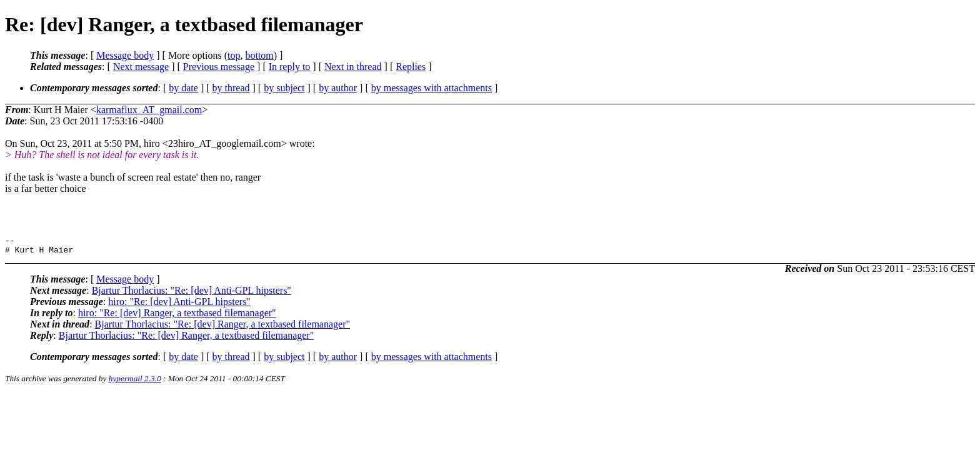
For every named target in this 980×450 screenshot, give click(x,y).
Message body (125, 55)
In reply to (290, 67)
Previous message (219, 67)
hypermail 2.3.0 (135, 382)
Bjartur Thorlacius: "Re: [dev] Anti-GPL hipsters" (192, 294)
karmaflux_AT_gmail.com (149, 110)
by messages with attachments (432, 88)
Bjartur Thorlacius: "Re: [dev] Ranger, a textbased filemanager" (222, 328)
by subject (284, 88)
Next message (141, 67)
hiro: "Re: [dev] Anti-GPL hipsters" (179, 305)
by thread (231, 88)
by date (183, 88)
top (234, 55)
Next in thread (353, 67)
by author (338, 88)
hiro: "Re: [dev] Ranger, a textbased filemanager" (177, 317)
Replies (411, 67)
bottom (259, 55)
